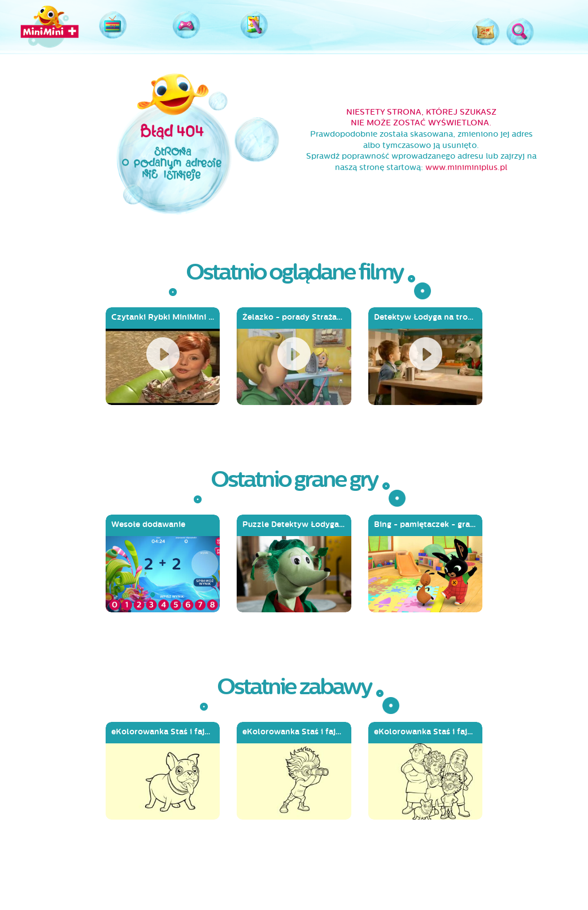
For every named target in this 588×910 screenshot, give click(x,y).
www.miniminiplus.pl (466, 167)
